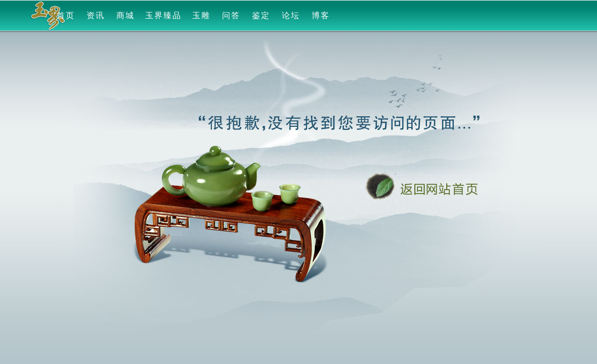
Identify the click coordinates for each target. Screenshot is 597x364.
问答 (231, 15)
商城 (125, 15)
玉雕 (201, 15)
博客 (321, 15)
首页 (66, 15)
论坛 (291, 15)
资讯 (96, 15)
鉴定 (261, 15)
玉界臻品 (163, 15)
